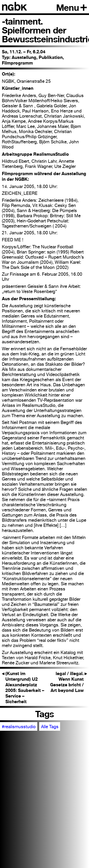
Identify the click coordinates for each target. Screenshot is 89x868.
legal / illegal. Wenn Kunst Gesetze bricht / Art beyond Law (69, 682)
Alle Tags (50, 727)
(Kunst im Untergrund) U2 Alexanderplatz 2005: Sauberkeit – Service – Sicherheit (23, 687)
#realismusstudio (19, 727)
